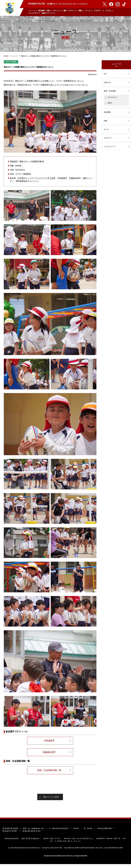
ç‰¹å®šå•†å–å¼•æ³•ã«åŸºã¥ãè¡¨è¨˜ (111, 842)
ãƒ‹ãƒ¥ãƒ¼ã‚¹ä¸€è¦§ (10, 832)
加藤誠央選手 (49, 755)
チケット (56, 11)
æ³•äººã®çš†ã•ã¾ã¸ (52, 842)
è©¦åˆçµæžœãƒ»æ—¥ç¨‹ (34, 832)
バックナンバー (110, 148)
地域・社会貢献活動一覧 (49, 773)
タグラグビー (113, 99)
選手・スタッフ (69, 11)
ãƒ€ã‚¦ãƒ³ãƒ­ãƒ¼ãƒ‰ (12, 842)
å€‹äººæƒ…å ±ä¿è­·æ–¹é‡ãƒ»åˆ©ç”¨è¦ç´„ (79, 842)
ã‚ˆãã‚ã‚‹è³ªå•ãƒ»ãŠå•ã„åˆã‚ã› (65, 845)
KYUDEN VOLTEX (10, 8)
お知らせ (107, 84)
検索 (125, 12)
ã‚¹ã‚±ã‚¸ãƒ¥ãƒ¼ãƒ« (105, 832)
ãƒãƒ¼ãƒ (88, 832)
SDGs (110, 104)
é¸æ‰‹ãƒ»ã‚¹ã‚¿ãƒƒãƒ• (59, 832)
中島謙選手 (49, 743)
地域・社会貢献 (110, 92)
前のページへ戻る (51, 799)
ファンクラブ (33, 13)
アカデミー (98, 11)
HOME (6, 57)
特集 (80, 11)
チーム (88, 11)
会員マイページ (47, 13)
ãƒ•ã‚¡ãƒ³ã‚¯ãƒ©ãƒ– (10, 835)
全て (105, 75)
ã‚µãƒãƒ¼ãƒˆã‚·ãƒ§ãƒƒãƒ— (31, 842)
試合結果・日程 (44, 11)
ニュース (31, 11)
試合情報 (107, 113)
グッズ (108, 11)
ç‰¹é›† (76, 832)
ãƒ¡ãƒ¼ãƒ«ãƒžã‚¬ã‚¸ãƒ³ (32, 835)
